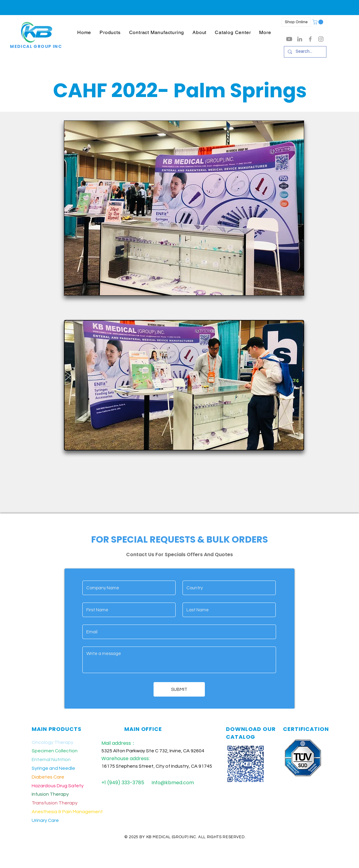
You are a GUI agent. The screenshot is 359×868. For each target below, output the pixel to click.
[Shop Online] (296, 22)
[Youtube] (289, 39)
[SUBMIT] (179, 689)
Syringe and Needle (53, 768)
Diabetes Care (48, 777)
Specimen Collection (55, 751)
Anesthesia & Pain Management (67, 812)
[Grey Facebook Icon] (310, 39)
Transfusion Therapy (55, 803)
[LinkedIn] (300, 39)
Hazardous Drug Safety (58, 786)
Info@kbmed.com (173, 783)
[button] (110, 32)
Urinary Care (45, 820)
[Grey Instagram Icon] (321, 39)
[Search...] (305, 52)
